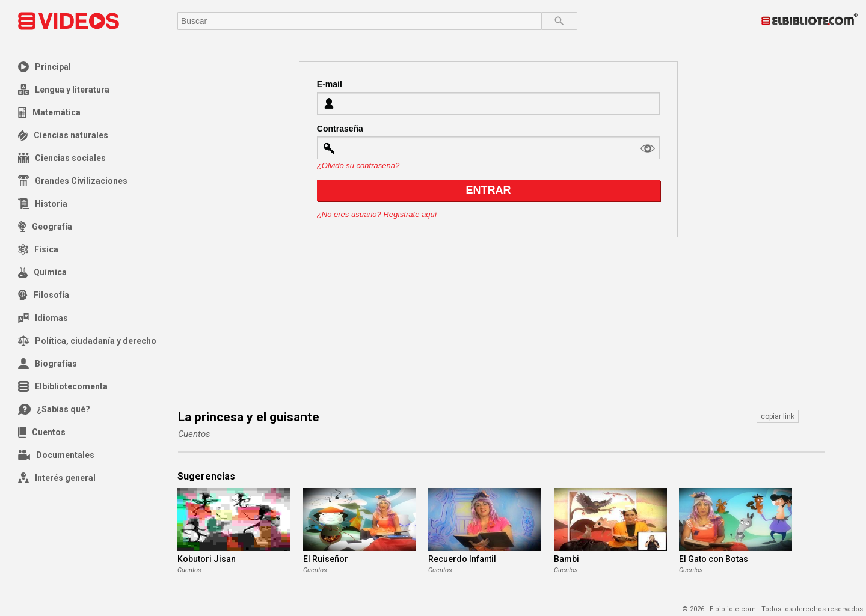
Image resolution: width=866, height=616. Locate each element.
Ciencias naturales (63, 135)
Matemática (49, 112)
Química (42, 272)
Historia (43, 204)
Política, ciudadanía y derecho (87, 341)
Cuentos (42, 432)
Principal (45, 67)
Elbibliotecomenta (63, 386)
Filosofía (44, 295)
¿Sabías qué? (54, 409)
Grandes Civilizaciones (73, 181)
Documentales (56, 455)
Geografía (45, 227)
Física (38, 249)
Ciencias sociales (62, 158)
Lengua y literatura (64, 90)
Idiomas (43, 318)
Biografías (48, 364)
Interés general (57, 478)
